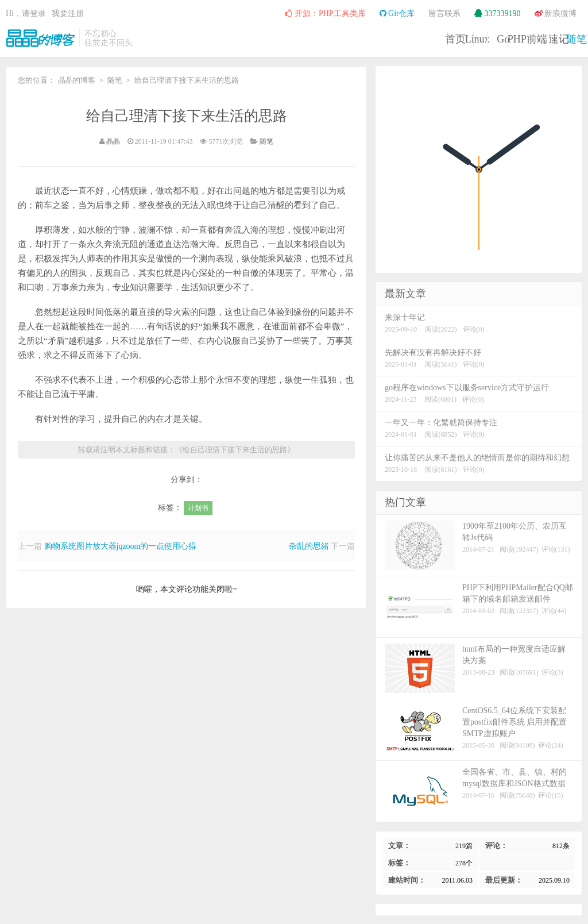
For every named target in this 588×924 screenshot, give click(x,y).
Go (319, 39)
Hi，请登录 (26, 14)
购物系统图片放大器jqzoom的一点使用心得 (121, 546)
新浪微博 (556, 14)
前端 (436, 39)
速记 (494, 39)
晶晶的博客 (40, 38)
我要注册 (68, 14)
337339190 (498, 14)
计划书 (198, 508)
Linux (260, 39)
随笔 (553, 39)
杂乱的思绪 (309, 546)
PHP (377, 39)
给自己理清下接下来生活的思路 (187, 116)
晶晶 (113, 141)
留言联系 (444, 14)
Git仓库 (397, 14)
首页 (202, 39)
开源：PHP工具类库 (325, 14)
